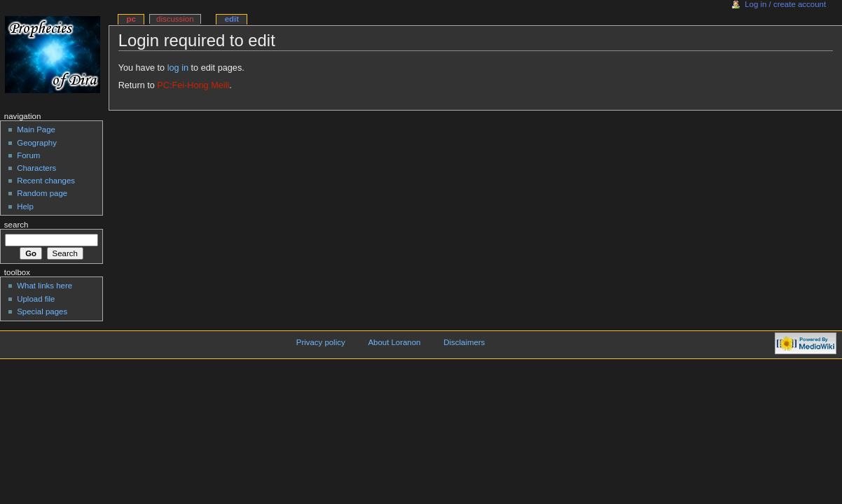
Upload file (36, 299)
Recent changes (46, 181)
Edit (232, 19)
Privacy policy (321, 342)
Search (16, 225)
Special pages (42, 311)
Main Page (36, 129)
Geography (37, 143)
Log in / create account (785, 4)
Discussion (175, 19)
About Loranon (394, 342)
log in (178, 68)
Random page (42, 193)
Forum (28, 155)
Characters (36, 168)
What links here (44, 286)
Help (25, 206)
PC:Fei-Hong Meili (193, 85)
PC (131, 19)
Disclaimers (464, 342)
